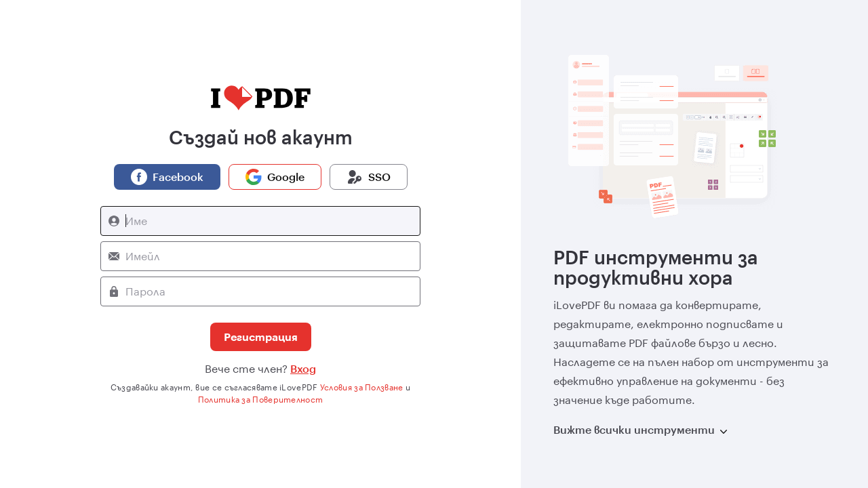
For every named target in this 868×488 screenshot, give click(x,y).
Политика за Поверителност (261, 399)
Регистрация (261, 337)
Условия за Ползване (362, 387)
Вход (303, 368)
